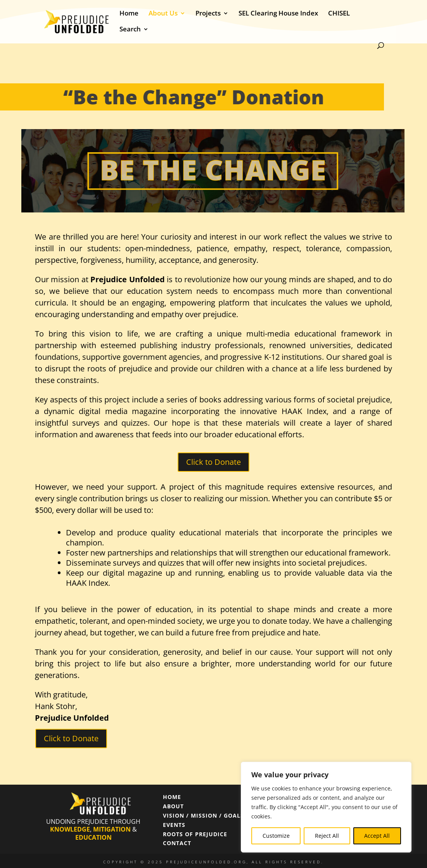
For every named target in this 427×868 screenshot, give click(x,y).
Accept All (377, 836)
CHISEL (339, 14)
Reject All (327, 836)
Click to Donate (213, 462)
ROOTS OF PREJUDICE (195, 834)
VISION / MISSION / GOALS (203, 815)
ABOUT (173, 806)
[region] (326, 807)
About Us (163, 14)
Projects (208, 14)
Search (130, 30)
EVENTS (174, 825)
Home (129, 14)
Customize (276, 836)
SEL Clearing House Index (278, 14)
